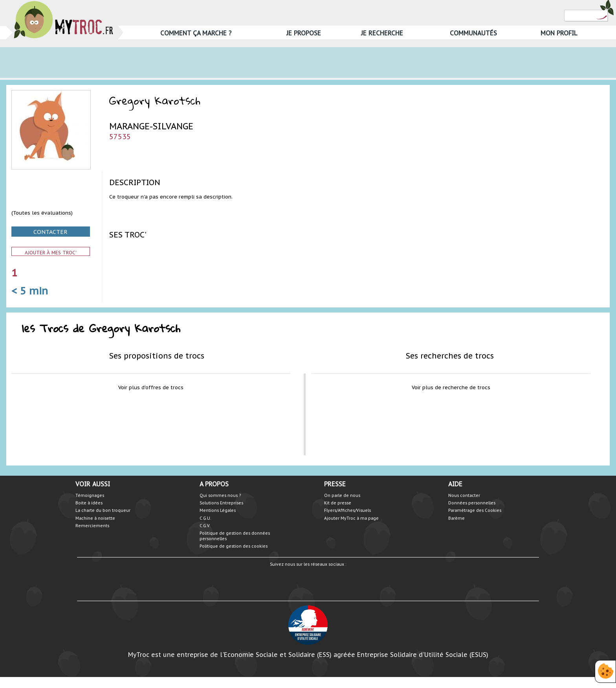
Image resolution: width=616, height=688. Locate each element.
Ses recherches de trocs (450, 356)
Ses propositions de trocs (157, 356)
